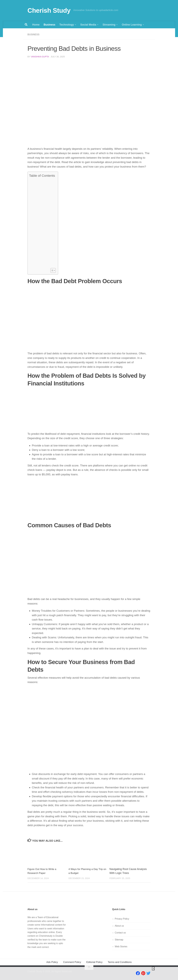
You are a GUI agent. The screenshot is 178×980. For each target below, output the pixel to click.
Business (50, 25)
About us (119, 926)
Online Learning (132, 25)
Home (36, 25)
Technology (67, 25)
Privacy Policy (122, 919)
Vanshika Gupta (40, 56)
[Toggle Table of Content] (52, 270)
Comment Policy (72, 962)
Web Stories (121, 946)
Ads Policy (52, 962)
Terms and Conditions (120, 962)
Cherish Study (49, 10)
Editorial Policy (94, 962)
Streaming (109, 25)
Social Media (88, 25)
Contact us (120, 932)
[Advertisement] (89, 82)
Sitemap (119, 940)
